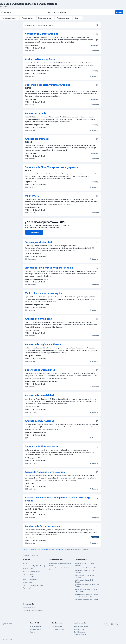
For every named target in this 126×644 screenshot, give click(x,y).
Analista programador (37, 139)
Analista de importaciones (40, 426)
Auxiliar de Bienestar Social (40, 59)
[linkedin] (117, 624)
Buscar (119, 12)
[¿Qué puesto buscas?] (22, 12)
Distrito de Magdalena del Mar (32, 577)
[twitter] (112, 624)
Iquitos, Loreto (27, 588)
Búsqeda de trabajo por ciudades (33, 616)
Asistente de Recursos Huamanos (44, 532)
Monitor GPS (32, 196)
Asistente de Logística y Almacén (44, 350)
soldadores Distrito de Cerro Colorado (87, 605)
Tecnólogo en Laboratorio (39, 248)
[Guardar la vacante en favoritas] (97, 34)
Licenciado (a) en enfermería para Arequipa (49, 273)
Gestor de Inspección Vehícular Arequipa (48, 85)
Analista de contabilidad (39, 324)
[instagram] (106, 624)
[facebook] (101, 624)
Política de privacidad (81, 635)
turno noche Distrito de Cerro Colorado (87, 573)
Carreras (33, 632)
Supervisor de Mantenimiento (41, 452)
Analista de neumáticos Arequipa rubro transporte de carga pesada (58, 505)
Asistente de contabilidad (39, 401)
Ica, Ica (25, 569)
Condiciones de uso (80, 632)
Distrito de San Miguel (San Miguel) (34, 571)
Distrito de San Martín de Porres (33, 591)
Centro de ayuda (35, 629)
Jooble (15, 640)
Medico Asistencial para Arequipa (44, 299)
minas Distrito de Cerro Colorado (85, 602)
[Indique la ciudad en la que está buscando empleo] (66, 12)
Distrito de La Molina (29, 582)
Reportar (94, 51)
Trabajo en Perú (79, 629)
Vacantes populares (29, 613)
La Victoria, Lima (28, 574)
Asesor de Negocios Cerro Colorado (45, 477)
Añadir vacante (57, 626)
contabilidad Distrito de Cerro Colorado (87, 600)
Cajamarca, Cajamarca (30, 593)
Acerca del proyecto (37, 626)
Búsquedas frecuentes (32, 561)
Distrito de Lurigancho (30, 585)
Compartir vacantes (58, 629)
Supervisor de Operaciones (40, 375)
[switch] (98, 25)
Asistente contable (36, 113)
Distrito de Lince (28, 580)
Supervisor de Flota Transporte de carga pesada (52, 167)
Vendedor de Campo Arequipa (42, 34)
